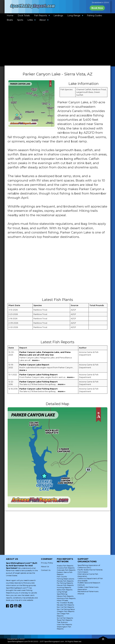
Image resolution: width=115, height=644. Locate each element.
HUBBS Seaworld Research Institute (89, 584)
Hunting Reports (64, 587)
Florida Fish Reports (65, 581)
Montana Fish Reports (66, 598)
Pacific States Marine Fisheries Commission (90, 571)
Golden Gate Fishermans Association (88, 588)
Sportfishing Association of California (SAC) (89, 566)
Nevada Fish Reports (65, 605)
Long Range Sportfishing (62, 593)
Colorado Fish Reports (66, 570)
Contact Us (46, 570)
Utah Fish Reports (64, 624)
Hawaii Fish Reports (65, 585)
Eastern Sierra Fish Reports (65, 573)
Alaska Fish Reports (65, 566)
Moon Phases (62, 600)
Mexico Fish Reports (65, 596)
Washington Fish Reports (64, 628)
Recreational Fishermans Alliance (88, 592)
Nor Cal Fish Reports (65, 607)
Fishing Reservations (66, 579)
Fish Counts (62, 576)
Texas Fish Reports (64, 620)
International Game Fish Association (88, 575)
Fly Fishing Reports (65, 583)
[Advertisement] (61, 269)
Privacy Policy (47, 563)
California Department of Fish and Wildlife (90, 580)
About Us (45, 566)
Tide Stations (62, 622)
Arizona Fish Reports (66, 568)
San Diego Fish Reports (63, 615)
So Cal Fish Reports (65, 618)
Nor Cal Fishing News (66, 609)
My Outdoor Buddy (65, 603)
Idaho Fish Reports (65, 590)
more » (36, 360)
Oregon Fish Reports (66, 611)
